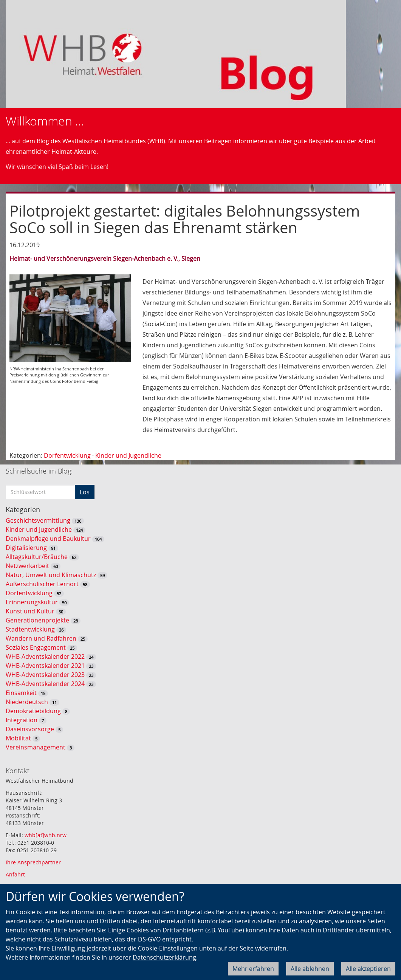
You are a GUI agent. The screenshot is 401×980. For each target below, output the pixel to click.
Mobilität (18, 738)
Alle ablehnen (310, 969)
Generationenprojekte (37, 620)
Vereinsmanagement (36, 747)
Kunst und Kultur (30, 611)
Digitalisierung (26, 548)
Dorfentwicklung (67, 455)
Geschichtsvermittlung (38, 520)
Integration (22, 720)
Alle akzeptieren (368, 969)
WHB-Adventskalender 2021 (45, 666)
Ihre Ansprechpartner (33, 862)
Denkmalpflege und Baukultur (48, 539)
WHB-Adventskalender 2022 (45, 656)
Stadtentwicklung (30, 629)
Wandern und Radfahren (41, 638)
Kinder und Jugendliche (128, 455)
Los (85, 492)
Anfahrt (15, 874)
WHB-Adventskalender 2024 (45, 684)
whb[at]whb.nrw (46, 835)
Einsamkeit (21, 693)
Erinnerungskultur (32, 602)
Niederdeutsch (27, 702)
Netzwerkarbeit (27, 566)
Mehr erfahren (253, 969)
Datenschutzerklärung (164, 957)
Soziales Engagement (36, 647)
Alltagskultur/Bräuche (37, 557)
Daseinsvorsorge (30, 729)
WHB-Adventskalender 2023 (45, 675)
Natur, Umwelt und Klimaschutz (51, 575)
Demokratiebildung (33, 711)
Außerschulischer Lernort (42, 584)
